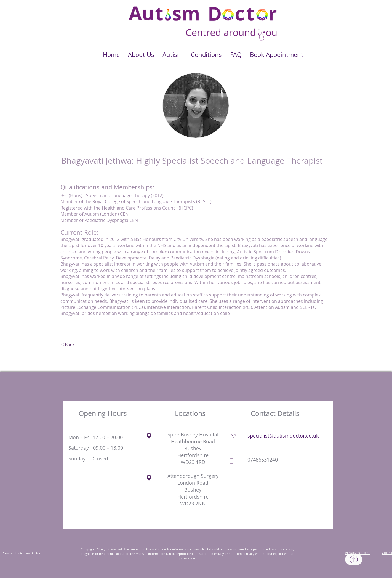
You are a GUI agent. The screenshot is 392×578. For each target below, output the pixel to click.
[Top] (354, 560)
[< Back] (81, 344)
